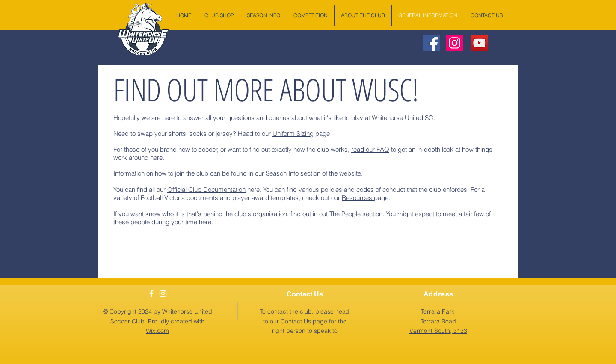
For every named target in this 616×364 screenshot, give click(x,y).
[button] (438, 321)
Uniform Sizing (293, 134)
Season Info (282, 173)
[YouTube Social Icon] (479, 43)
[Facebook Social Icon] (432, 43)
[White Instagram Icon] (163, 294)
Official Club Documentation (206, 189)
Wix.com (157, 331)
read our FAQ (370, 149)
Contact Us (296, 321)
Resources (358, 198)
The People (345, 214)
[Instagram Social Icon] (455, 43)
